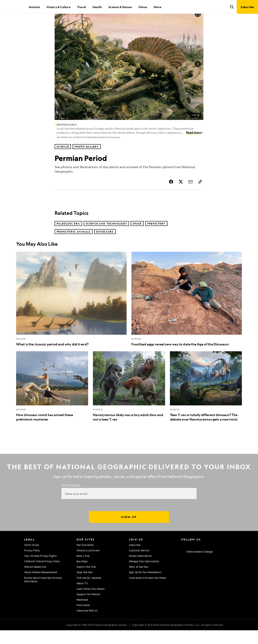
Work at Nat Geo (139, 580)
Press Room (83, 619)
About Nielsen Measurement (41, 586)
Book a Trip (83, 570)
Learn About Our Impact (91, 602)
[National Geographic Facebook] (191, 558)
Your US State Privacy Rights (40, 570)
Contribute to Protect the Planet (148, 592)
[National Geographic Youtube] (207, 558)
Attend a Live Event (88, 564)
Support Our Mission (88, 608)
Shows (143, 7)
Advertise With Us (87, 624)
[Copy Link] (200, 195)
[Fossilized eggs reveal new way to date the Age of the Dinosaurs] (187, 313)
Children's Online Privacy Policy (42, 575)
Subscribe (135, 559)
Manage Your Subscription (144, 575)
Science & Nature (120, 7)
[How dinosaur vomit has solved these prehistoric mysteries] (52, 400)
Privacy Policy (32, 564)
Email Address (71, 499)
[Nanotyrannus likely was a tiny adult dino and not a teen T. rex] (129, 400)
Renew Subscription (140, 570)
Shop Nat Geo (85, 586)
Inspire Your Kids (86, 580)
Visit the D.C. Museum (89, 592)
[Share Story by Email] (190, 195)
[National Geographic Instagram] (183, 558)
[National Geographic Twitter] (199, 558)
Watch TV (82, 597)
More (158, 7)
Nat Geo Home (85, 559)
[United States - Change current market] (197, 565)
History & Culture (58, 7)
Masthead (82, 613)
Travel (82, 7)
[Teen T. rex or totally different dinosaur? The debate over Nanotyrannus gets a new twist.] (206, 400)
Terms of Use (32, 559)
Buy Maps (82, 575)
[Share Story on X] (181, 195)
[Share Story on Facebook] (171, 195)
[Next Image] (198, 78)
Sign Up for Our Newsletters (145, 586)
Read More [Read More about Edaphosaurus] (195, 146)
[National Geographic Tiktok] (222, 558)
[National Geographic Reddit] (230, 558)
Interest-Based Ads (35, 580)
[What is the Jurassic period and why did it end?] (71, 313)
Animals (34, 7)
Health (97, 7)
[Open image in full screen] (198, 27)
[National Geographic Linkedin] (215, 558)
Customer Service (139, 564)
